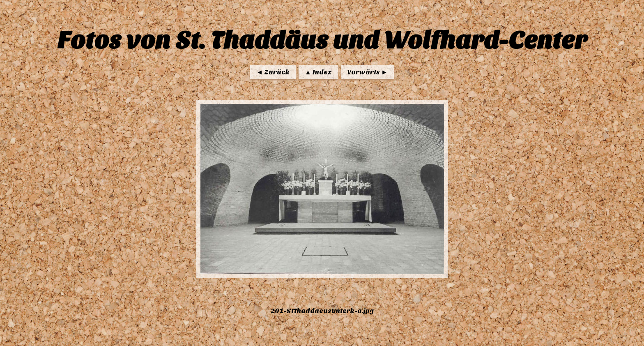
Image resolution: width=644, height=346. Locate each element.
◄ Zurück (273, 72)
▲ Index (318, 72)
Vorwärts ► (367, 72)
